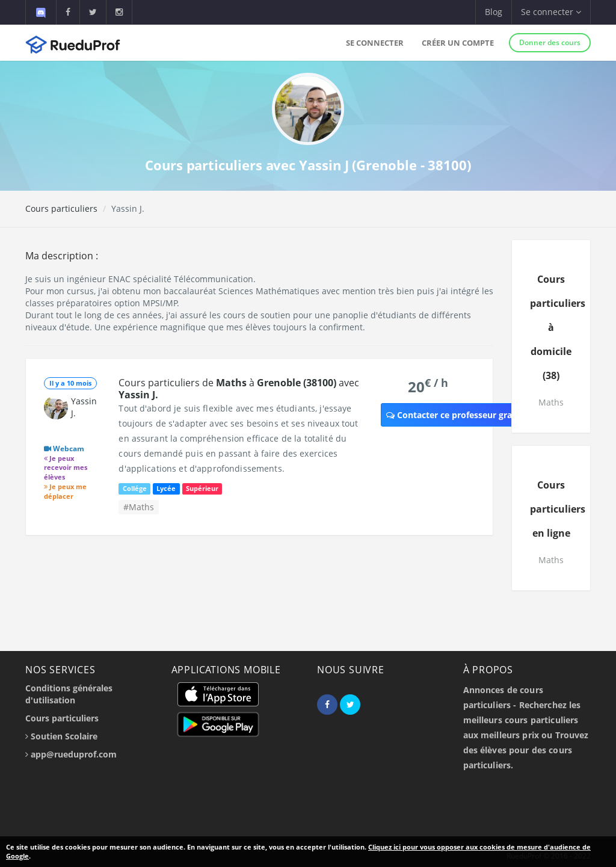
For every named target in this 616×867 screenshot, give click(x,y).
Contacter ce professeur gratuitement (470, 415)
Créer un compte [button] (458, 43)
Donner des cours (550, 42)
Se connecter (375, 43)
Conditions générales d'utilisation (69, 694)
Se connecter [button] (551, 12)
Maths (551, 402)
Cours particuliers (61, 208)
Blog (494, 12)
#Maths (139, 507)
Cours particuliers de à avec (239, 389)
